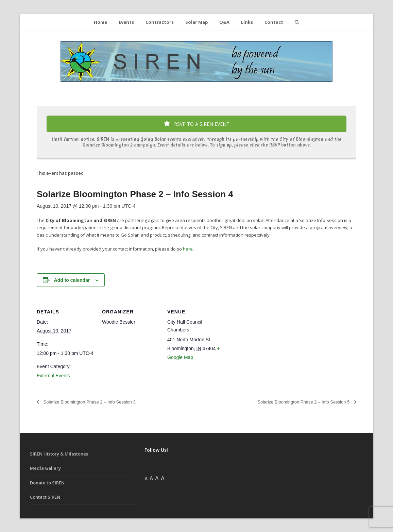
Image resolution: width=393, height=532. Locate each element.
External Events (53, 376)
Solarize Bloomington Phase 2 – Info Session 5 (304, 402)
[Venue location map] (268, 345)
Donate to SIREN (47, 483)
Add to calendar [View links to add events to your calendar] (72, 280)
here (188, 249)
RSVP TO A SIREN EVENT (197, 124)
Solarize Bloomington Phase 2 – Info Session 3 (89, 402)
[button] (297, 22)
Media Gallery (45, 468)
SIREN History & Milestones (59, 454)
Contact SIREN (45, 497)
